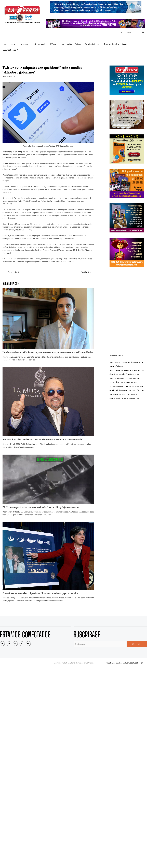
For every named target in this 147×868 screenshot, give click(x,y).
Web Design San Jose (114, 666)
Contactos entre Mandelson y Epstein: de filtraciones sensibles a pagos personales (43, 596)
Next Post (86, 272)
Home (5, 44)
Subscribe (137, 647)
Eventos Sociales (111, 44)
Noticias (6, 77)
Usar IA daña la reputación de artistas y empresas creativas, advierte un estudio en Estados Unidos (47, 354)
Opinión (78, 44)
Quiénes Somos (11, 50)
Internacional (40, 44)
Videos (124, 44)
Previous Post (13, 272)
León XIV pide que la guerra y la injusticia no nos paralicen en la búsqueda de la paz (127, 384)
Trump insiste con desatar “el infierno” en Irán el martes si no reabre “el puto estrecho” (126, 374)
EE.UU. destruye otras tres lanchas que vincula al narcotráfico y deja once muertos (44, 510)
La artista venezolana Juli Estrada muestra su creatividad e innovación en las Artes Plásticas (126, 394)
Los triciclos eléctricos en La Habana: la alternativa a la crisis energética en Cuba (126, 404)
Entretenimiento (93, 44)
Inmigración (67, 44)
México (55, 44)
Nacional (26, 44)
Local (14, 44)
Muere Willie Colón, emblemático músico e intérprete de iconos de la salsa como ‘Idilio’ (46, 442)
